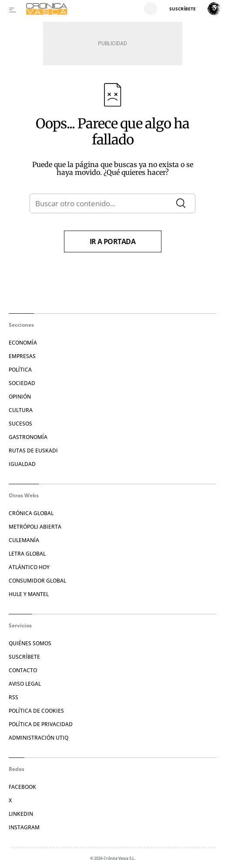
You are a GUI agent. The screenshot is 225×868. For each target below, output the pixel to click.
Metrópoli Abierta (35, 527)
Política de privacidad (41, 724)
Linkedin (21, 814)
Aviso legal (25, 684)
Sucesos (20, 424)
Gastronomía (28, 437)
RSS (13, 697)
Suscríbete (24, 657)
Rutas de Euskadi (33, 451)
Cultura (21, 410)
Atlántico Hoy (29, 567)
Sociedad (22, 383)
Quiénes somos (30, 643)
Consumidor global (37, 581)
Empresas (22, 356)
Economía (23, 343)
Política (20, 370)
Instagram (24, 827)
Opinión (20, 397)
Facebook (22, 787)
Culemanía (24, 540)
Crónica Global (31, 513)
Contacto (23, 670)
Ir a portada (113, 241)
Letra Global (27, 554)
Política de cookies (36, 711)
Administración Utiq (39, 738)
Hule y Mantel (29, 594)
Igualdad (22, 464)
